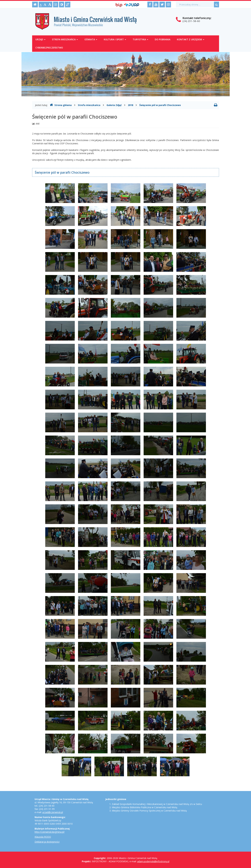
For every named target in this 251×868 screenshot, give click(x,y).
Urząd (40, 39)
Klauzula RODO (43, 837)
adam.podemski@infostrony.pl (153, 861)
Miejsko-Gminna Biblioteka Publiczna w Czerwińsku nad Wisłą (145, 807)
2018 (131, 105)
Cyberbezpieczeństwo (49, 48)
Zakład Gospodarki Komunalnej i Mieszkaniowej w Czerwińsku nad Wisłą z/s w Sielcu (157, 804)
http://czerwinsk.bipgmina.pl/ (50, 832)
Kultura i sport (115, 39)
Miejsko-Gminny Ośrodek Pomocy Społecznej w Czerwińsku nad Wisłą (149, 811)
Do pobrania (163, 39)
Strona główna (61, 105)
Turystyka (140, 39)
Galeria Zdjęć (114, 105)
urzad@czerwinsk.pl (53, 812)
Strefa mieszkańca (65, 39)
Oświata (91, 39)
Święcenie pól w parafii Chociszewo (160, 105)
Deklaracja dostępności (47, 842)
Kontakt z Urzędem (191, 39)
